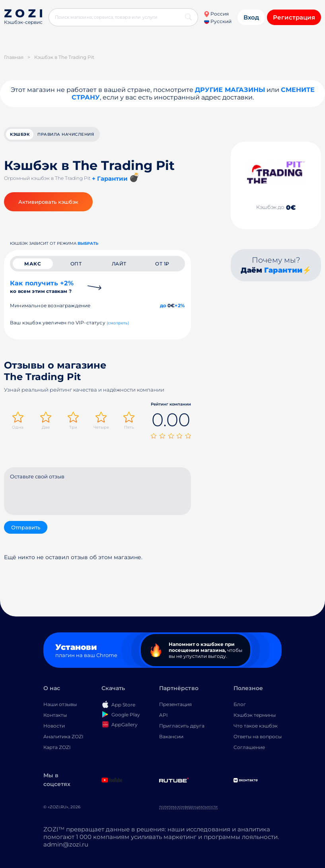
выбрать (88, 243)
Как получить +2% (42, 287)
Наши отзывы (60, 704)
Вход (251, 17)
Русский (218, 21)
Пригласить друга (182, 726)
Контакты (55, 715)
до (163, 305)
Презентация (175, 704)
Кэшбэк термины (255, 715)
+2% (180, 305)
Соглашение (249, 747)
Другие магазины (230, 90)
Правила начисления (66, 134)
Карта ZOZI (57, 747)
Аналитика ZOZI (63, 736)
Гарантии (283, 270)
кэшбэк (20, 134)
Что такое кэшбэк (256, 726)
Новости (54, 726)
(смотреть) (118, 323)
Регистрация (294, 17)
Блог (240, 704)
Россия (216, 14)
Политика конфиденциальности (188, 807)
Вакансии (171, 736)
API (163, 715)
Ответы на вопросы (258, 736)
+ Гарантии (110, 178)
